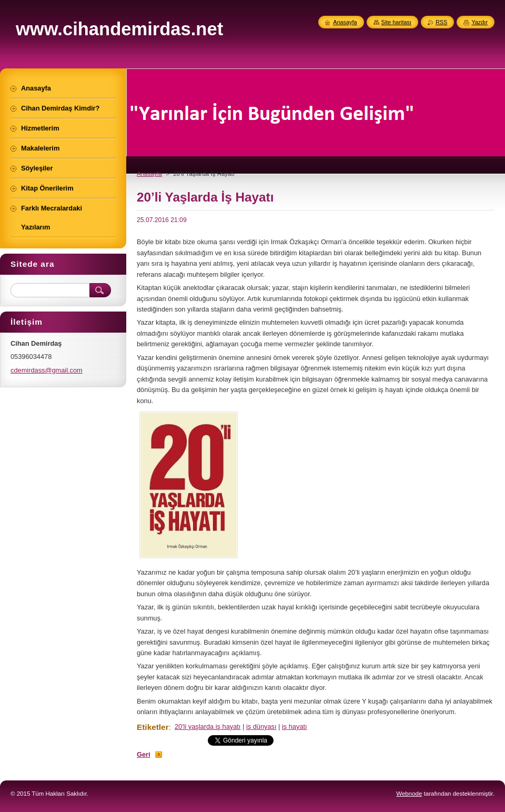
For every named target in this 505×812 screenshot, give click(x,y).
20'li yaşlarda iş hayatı (208, 726)
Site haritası (396, 22)
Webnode (409, 794)
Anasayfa (149, 174)
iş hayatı (295, 726)
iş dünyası (261, 726)
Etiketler (153, 727)
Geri (144, 754)
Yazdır (479, 22)
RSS (441, 22)
